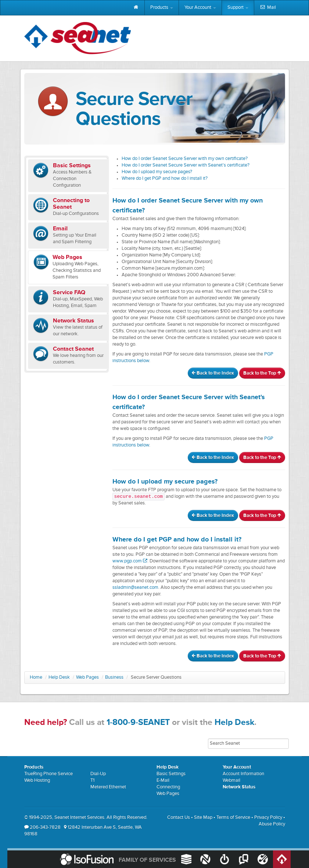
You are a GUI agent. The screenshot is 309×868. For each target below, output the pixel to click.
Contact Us (179, 818)
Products (162, 8)
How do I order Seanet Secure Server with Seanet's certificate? (186, 165)
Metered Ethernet (108, 787)
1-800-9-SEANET (138, 723)
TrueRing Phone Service (48, 774)
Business (114, 677)
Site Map (203, 818)
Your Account (200, 8)
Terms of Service (233, 818)
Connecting (168, 787)
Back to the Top (262, 373)
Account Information (243, 774)
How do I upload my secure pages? (157, 172)
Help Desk (59, 677)
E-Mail (163, 781)
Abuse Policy (272, 824)
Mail (268, 8)
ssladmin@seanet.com (135, 588)
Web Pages (87, 677)
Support (238, 8)
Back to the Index (213, 373)
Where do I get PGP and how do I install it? (165, 178)
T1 (92, 781)
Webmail (231, 781)
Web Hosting (37, 781)
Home (36, 677)
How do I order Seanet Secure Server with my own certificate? (185, 159)
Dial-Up (98, 774)
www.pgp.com (130, 561)
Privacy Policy (268, 818)
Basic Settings (171, 774)
